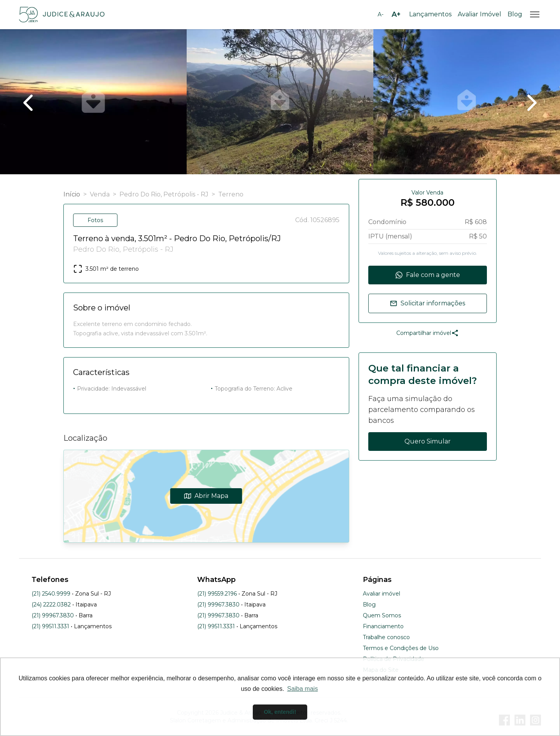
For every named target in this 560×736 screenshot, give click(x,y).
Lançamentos (430, 14)
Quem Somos (382, 615)
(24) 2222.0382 (51, 605)
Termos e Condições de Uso (401, 648)
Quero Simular (428, 441)
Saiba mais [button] (302, 689)
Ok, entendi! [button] (280, 712)
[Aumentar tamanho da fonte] (396, 14)
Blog (515, 14)
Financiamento (383, 626)
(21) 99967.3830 (53, 615)
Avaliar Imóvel (479, 14)
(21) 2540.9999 (51, 594)
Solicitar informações (427, 303)
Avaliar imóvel (381, 594)
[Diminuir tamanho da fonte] (380, 14)
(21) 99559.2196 (217, 594)
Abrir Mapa (206, 496)
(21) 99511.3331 (50, 626)
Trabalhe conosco (386, 637)
